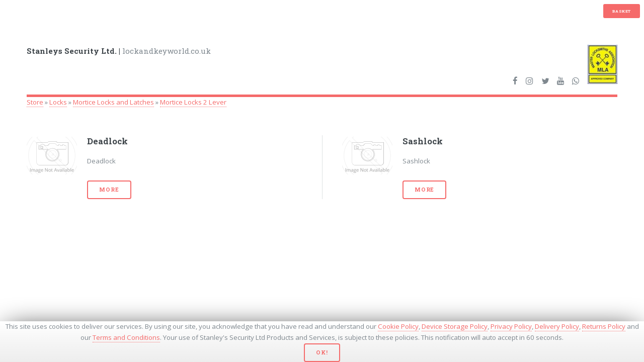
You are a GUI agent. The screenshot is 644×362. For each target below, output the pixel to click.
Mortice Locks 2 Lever (193, 102)
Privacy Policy (511, 326)
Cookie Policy (398, 326)
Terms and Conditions (126, 337)
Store (35, 102)
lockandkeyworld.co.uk (119, 51)
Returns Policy (604, 326)
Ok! (322, 352)
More (109, 190)
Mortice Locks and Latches (113, 102)
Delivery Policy (557, 326)
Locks (58, 102)
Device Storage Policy (455, 326)
